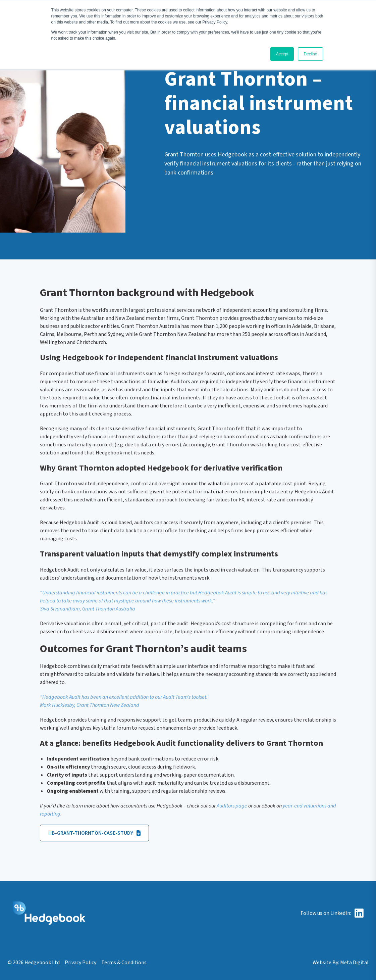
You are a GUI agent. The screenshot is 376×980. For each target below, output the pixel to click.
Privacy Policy (80, 963)
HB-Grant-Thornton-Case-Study (94, 833)
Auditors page (232, 806)
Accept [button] (282, 54)
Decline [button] (310, 54)
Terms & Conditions (124, 963)
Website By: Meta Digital (341, 963)
